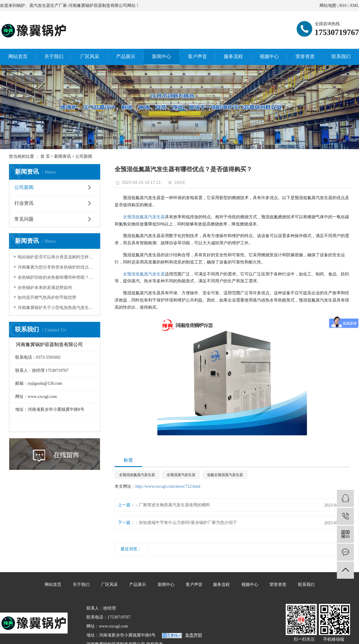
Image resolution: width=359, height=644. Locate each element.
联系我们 (341, 56)
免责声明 (194, 635)
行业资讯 (24, 203)
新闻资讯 (63, 156)
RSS (343, 6)
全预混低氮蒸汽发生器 (144, 217)
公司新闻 (84, 156)
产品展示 (126, 56)
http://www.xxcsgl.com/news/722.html (168, 486)
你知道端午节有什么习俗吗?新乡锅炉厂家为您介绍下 (188, 523)
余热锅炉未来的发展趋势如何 (45, 288)
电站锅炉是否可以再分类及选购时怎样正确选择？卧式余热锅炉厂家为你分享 (57, 257)
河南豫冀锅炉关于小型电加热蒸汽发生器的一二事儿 (57, 308)
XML (354, 6)
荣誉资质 (305, 56)
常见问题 (24, 219)
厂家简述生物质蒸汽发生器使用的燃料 (174, 505)
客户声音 (197, 56)
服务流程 (233, 56)
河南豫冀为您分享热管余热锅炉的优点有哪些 (57, 267)
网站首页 (18, 56)
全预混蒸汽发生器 (181, 475)
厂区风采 (90, 56)
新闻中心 (162, 56)
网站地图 (328, 6)
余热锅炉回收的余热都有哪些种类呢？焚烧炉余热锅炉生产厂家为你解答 (57, 277)
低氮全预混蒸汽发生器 (225, 475)
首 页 (45, 156)
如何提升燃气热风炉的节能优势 (47, 297)
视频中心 (269, 56)
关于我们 (54, 56)
